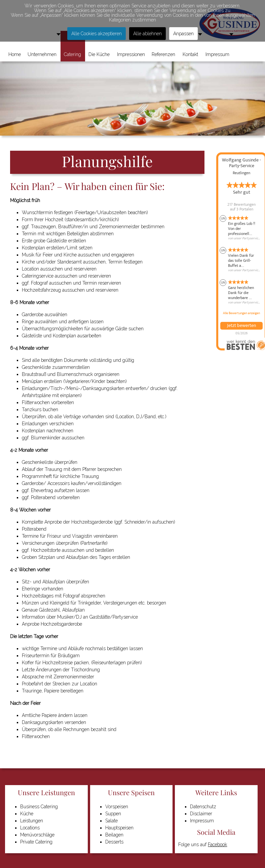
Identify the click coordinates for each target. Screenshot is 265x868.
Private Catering (36, 842)
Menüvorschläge (37, 835)
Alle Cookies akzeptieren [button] (97, 34)
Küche (27, 814)
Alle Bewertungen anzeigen (241, 313)
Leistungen (32, 821)
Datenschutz (203, 807)
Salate (111, 821)
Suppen (113, 814)
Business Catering (39, 807)
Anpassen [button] (183, 34)
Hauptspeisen (119, 828)
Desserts (114, 842)
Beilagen (114, 835)
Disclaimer (201, 814)
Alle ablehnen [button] (147, 34)
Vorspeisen (117, 807)
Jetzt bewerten (241, 326)
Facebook (217, 845)
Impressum (202, 821)
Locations (30, 828)
